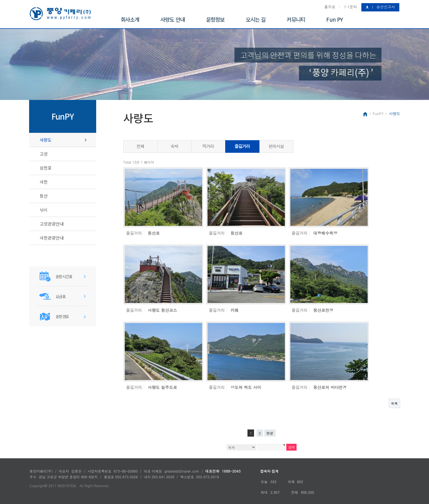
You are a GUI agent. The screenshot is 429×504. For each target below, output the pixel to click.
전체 (140, 146)
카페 (235, 310)
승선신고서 (386, 7)
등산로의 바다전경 (330, 387)
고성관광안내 (52, 224)
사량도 (46, 140)
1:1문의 (351, 7)
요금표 (61, 296)
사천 (44, 182)
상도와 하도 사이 (246, 387)
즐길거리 (242, 146)
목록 (394, 403)
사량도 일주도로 (163, 387)
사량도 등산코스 (163, 310)
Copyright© (39, 486)
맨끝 (270, 433)
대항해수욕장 (325, 233)
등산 (44, 196)
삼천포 (46, 168)
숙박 (174, 146)
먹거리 (208, 146)
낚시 (44, 210)
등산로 (154, 233)
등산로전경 (323, 310)
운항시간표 (64, 276)
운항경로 (62, 316)
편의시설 (276, 146)
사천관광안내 (52, 238)
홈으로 (330, 7)
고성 (44, 154)
